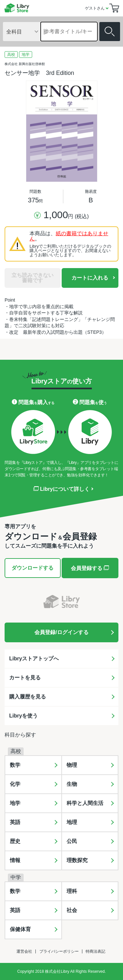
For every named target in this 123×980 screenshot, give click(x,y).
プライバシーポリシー (59, 951)
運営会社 (24, 951)
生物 (72, 784)
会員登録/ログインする (61, 632)
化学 (15, 784)
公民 (72, 841)
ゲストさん (95, 8)
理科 (72, 891)
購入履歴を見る (28, 697)
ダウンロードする (32, 568)
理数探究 (77, 860)
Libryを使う (23, 716)
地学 (15, 803)
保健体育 (20, 929)
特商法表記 (95, 951)
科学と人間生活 (85, 803)
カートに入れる (90, 278)
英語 (15, 822)
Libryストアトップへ (34, 659)
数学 (15, 765)
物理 (72, 765)
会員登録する (90, 568)
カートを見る (25, 678)
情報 (15, 860)
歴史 (15, 841)
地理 (72, 822)
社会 (72, 910)
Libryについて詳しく (61, 489)
